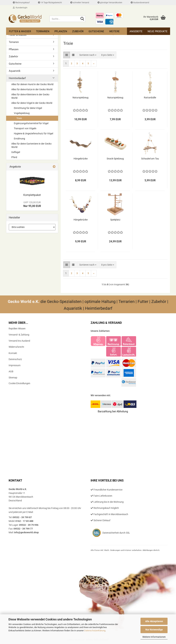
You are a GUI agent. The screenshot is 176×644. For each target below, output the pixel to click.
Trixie (19, 118)
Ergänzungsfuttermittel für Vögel (31, 123)
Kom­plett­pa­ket (32, 195)
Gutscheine (96, 31)
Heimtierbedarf (17, 78)
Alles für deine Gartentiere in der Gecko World (31, 145)
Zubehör (78, 31)
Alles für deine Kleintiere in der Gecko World (30, 96)
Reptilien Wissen (17, 329)
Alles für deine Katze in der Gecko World (32, 89)
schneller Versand (80, 3)
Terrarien (43, 31)
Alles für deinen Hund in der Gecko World (32, 84)
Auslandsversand (140, 3)
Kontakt (13, 353)
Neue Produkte (158, 31)
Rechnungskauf (21, 3)
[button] (67, 55)
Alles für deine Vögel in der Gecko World (32, 103)
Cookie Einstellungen (19, 383)
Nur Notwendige (154, 630)
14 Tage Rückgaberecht (50, 3)
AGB (11, 371)
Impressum (15, 365)
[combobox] (88, 55)
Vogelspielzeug (22, 113)
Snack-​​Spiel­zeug (115, 159)
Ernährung (19, 139)
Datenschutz (15, 359)
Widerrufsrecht (16, 347)
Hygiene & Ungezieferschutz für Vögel (33, 133)
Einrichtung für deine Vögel (28, 108)
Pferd (14, 157)
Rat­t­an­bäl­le (150, 98)
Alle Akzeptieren (154, 621)
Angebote (136, 31)
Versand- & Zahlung (19, 335)
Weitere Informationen (154, 637)
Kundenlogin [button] (20, 8)
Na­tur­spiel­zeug (80, 98)
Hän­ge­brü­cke (81, 159)
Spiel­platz (115, 220)
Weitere (114, 31)
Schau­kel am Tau (150, 159)
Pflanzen (61, 31)
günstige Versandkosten (110, 3)
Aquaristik (15, 71)
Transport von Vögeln (25, 128)
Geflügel (16, 152)
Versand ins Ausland (19, 341)
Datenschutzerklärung (95, 631)
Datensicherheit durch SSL (116, 533)
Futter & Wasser (20, 31)
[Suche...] (82, 19)
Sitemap (13, 378)
